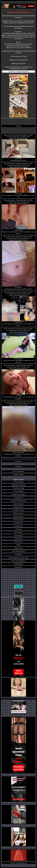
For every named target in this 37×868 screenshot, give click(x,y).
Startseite (18, 467)
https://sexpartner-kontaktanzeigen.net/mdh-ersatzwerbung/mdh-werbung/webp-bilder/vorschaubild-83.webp (18, 217)
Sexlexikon (18, 554)
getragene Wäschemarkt (18, 501)
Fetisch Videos (18, 542)
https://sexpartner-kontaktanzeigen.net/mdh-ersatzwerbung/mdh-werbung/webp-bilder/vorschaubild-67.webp (18, 148)
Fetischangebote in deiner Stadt (18, 558)
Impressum (18, 461)
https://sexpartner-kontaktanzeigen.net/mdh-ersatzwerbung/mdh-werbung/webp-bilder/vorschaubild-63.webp (18, 345)
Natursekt (19, 529)
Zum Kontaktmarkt (18, 471)
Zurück (18, 126)
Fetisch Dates (18, 498)
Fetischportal (18, 535)
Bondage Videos (18, 507)
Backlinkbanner (18, 564)
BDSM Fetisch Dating (18, 485)
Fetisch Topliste (18, 491)
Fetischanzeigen (18, 482)
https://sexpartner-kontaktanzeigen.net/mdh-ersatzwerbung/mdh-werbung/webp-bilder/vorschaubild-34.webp (18, 263)
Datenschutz (19, 567)
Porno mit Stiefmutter (18, 561)
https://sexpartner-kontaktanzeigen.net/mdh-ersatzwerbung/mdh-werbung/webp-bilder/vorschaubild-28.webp (18, 382)
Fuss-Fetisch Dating (18, 551)
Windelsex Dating (19, 488)
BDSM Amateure (18, 513)
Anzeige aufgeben (18, 475)
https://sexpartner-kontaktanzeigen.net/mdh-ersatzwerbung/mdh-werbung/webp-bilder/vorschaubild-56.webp (18, 180)
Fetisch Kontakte (18, 504)
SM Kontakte (18, 532)
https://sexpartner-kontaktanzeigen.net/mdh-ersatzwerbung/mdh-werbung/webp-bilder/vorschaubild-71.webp (18, 429)
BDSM (18, 545)
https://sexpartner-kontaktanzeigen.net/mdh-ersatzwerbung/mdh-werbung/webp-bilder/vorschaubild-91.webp (18, 309)
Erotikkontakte (18, 526)
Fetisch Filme (18, 539)
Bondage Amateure (18, 510)
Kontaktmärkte (18, 523)
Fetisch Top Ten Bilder (19, 494)
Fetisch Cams (19, 548)
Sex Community (18, 520)
